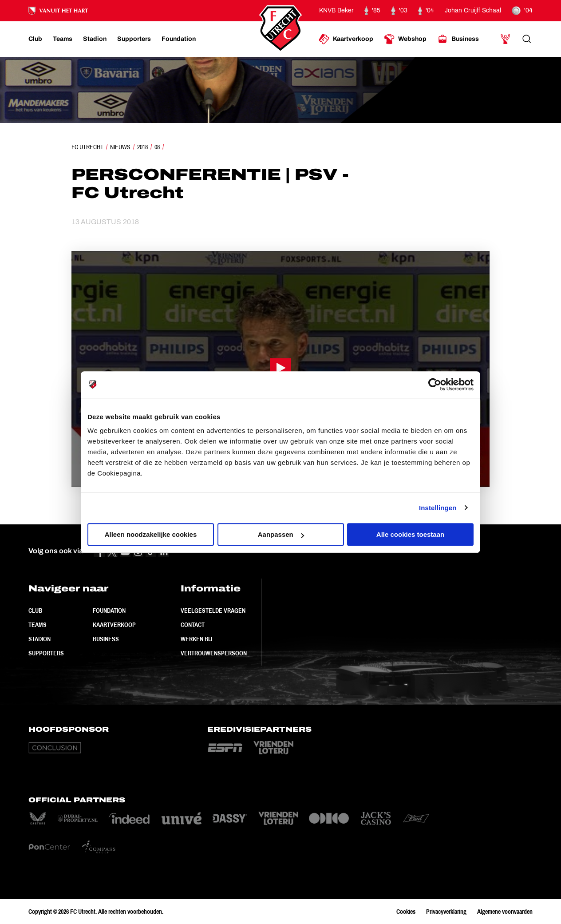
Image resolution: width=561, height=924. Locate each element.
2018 (142, 147)
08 (157, 147)
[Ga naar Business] (458, 39)
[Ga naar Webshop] (405, 39)
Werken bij (196, 639)
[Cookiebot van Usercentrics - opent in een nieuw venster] (435, 385)
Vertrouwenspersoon (214, 653)
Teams (38, 625)
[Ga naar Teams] (63, 39)
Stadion (40, 639)
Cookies (406, 912)
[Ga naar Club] (35, 39)
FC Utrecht (87, 147)
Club (35, 611)
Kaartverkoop (114, 625)
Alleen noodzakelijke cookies (151, 534)
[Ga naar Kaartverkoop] (346, 39)
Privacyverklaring (446, 912)
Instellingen (438, 508)
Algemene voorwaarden (505, 912)
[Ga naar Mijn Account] (506, 39)
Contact (193, 625)
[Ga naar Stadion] (95, 39)
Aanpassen (281, 534)
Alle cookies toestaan (410, 534)
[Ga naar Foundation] (179, 39)
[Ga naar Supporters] (134, 39)
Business (106, 639)
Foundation (109, 611)
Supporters (46, 653)
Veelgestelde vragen (213, 611)
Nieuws (120, 147)
